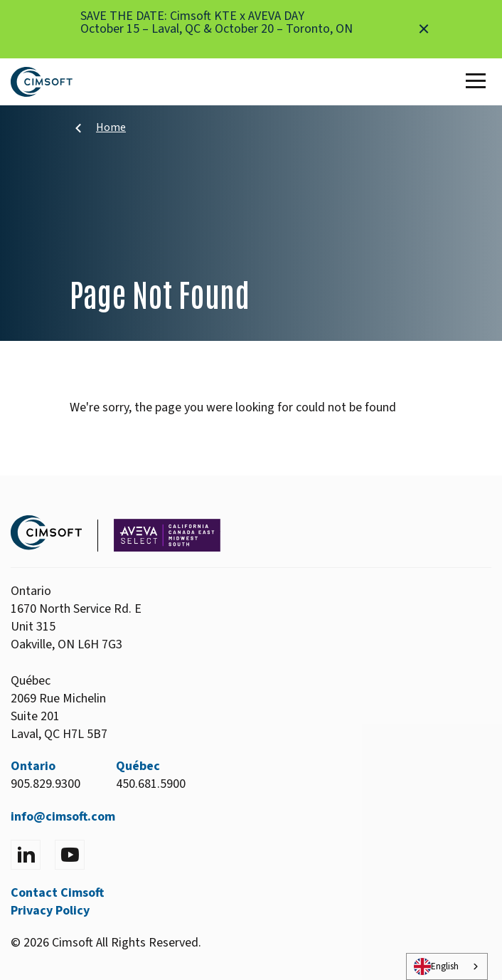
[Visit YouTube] (70, 855)
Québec (138, 766)
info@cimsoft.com (63, 817)
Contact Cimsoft (57, 893)
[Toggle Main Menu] (479, 82)
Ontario (33, 766)
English (436, 966)
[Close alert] (424, 29)
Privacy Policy (50, 911)
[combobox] (447, 966)
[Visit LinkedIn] (26, 855)
